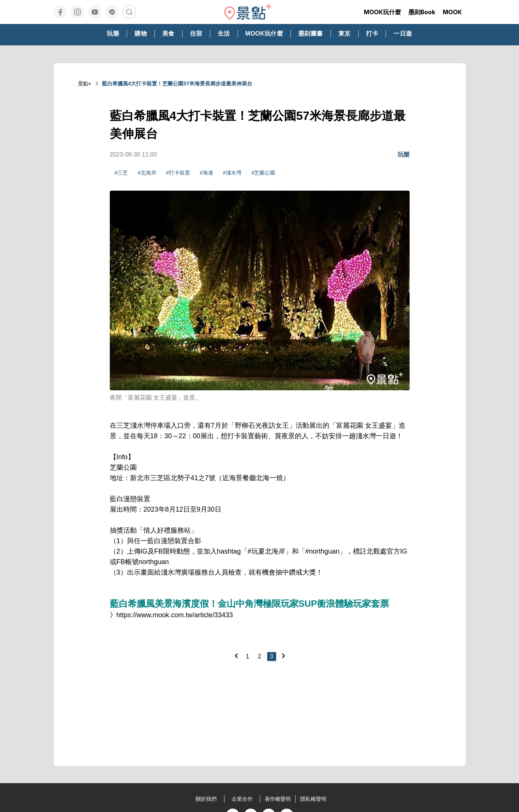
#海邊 (206, 173)
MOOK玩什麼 (382, 12)
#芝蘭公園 (263, 173)
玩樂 (404, 154)
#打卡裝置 (178, 173)
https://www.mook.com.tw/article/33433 (175, 615)
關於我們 (206, 799)
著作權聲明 (278, 799)
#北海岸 (147, 173)
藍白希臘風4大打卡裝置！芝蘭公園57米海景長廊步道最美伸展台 (177, 84)
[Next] (283, 656)
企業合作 (242, 799)
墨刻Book (422, 12)
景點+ (85, 84)
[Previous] (236, 656)
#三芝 (121, 173)
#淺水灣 (232, 173)
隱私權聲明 (313, 799)
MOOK (452, 12)
